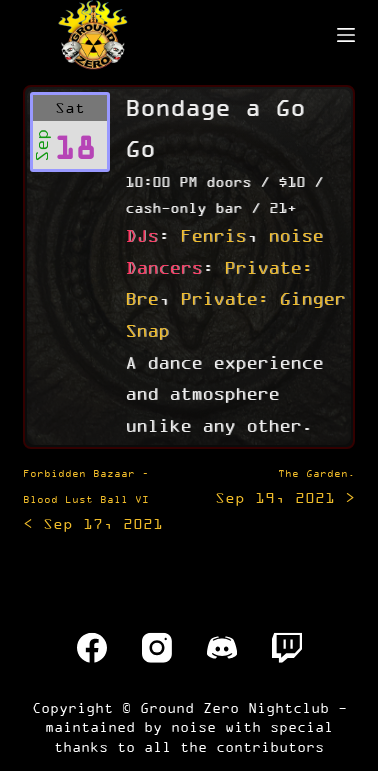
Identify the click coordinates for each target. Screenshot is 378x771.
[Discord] (222, 648)
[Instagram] (157, 648)
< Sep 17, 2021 (93, 500)
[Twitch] (287, 648)
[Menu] (346, 35)
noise (295, 235)
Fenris (213, 235)
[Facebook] (92, 648)
